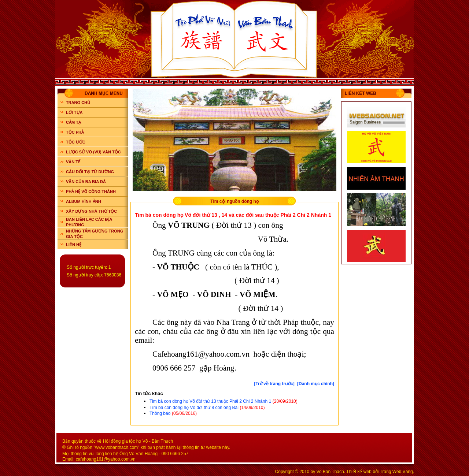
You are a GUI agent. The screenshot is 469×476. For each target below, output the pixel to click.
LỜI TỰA (74, 112)
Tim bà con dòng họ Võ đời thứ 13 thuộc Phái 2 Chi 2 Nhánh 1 (210, 401)
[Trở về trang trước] (274, 384)
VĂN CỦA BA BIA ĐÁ (86, 182)
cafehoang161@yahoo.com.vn (106, 459)
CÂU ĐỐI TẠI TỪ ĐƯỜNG (90, 172)
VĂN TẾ (73, 162)
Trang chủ (78, 103)
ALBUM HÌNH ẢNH (84, 201)
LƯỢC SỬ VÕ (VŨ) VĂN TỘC (93, 152)
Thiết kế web (359, 472)
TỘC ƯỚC (76, 142)
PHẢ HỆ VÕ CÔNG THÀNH (91, 191)
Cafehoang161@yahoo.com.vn (201, 354)
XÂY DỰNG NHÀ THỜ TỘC (91, 211)
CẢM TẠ (73, 122)
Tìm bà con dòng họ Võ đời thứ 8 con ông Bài (194, 408)
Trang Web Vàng (396, 472)
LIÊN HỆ (74, 245)
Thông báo (160, 413)
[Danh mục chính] (316, 384)
